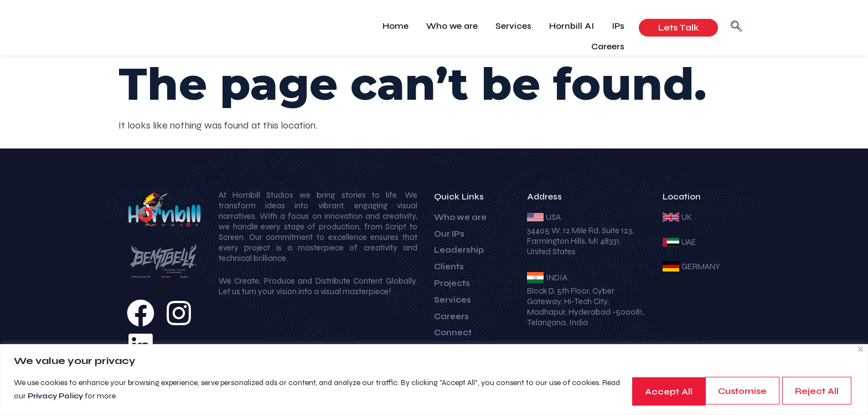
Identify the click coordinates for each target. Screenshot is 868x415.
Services (478, 26)
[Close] (861, 350)
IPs (574, 26)
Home (369, 26)
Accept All (812, 390)
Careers (610, 26)
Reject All (725, 390)
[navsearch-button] (736, 28)
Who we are (421, 26)
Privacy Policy (105, 396)
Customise (638, 390)
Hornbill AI (532, 26)
